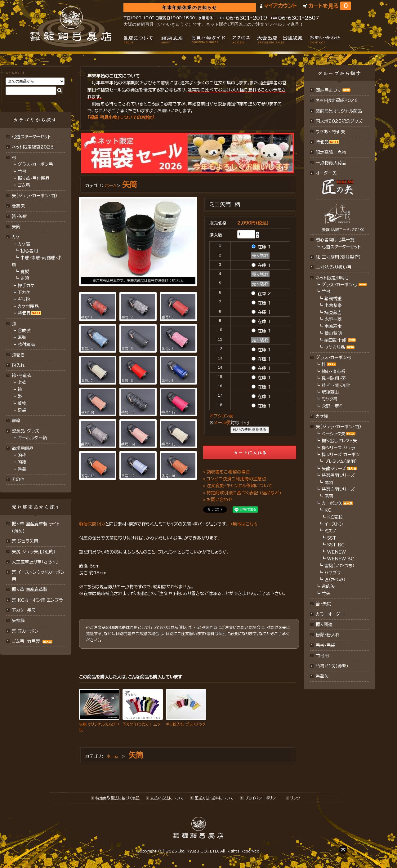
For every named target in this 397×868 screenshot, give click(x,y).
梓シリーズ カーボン (341, 455)
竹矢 (326, 594)
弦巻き (18, 355)
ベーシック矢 (333, 434)
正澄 (25, 278)
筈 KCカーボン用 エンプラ (37, 600)
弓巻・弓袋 (326, 645)
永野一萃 (333, 319)
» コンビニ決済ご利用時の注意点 (235, 479)
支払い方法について (167, 798)
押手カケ (26, 286)
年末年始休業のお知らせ (190, 8)
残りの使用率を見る (250, 430)
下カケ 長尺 (24, 610)
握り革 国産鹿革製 (30, 590)
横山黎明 (333, 333)
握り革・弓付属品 (34, 178)
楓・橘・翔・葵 (334, 378)
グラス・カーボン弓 (35, 164)
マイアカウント (280, 6)
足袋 (22, 410)
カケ (16, 237)
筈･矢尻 (19, 216)
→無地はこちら (243, 524)
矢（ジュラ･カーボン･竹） (35, 196)
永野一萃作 (332, 406)
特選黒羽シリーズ (338, 475)
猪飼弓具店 (71, 27)
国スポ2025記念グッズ (339, 121)
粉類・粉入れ (328, 635)
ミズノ (330, 531)
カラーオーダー (330, 614)
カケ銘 (24, 244)
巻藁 (22, 469)
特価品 (24, 313)
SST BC (336, 545)
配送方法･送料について (214, 798)
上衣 (22, 382)
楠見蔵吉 (333, 313)
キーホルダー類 (32, 438)
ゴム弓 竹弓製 (33, 641)
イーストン (334, 524)
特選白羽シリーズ (338, 489)
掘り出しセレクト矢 (339, 441)
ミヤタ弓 (330, 399)
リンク (295, 798)
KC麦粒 (335, 517)
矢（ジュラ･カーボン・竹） (339, 427)
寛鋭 (25, 272)
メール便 (222, 423)
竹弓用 (322, 656)
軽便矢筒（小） (92, 524)
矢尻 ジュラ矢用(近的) (34, 552)
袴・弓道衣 (22, 376)
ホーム (111, 186)
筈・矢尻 (323, 604)
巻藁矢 (18, 206)
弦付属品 (26, 345)
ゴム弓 (24, 185)
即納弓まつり (328, 90)
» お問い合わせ (218, 500)
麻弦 (22, 337)
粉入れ (18, 365)
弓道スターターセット (31, 137)
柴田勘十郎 (335, 340)
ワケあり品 (335, 347)
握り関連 (324, 625)
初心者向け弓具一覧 (335, 240)
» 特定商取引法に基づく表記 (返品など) (242, 493)
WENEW (337, 552)
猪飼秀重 (333, 299)
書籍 (16, 421)
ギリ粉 (24, 299)
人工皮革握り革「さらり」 (35, 562)
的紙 (22, 462)
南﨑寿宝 (333, 326)
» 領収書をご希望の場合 (227, 472)
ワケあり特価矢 (330, 132)
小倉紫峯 (333, 305)
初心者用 (29, 251)
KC (328, 510)
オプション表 (221, 416)
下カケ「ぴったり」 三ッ (141, 724)
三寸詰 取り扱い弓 (334, 267)
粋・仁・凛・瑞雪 (336, 385)
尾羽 (329, 483)
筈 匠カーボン (25, 631)
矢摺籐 (18, 621)
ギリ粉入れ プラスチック (186, 724)
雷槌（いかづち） (339, 566)
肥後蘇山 (330, 392)
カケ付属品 (28, 306)
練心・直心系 (334, 372)
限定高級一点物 (331, 152)
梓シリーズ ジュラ (338, 448)
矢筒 (16, 227)
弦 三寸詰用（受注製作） (338, 257)
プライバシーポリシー (262, 798)
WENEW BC (341, 559)
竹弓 (22, 171)
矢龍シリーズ (334, 469)
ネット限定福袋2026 (33, 147)
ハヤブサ (333, 573)
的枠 (22, 455)
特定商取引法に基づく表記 (118, 798)
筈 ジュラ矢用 (25, 541)
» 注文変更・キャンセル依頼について (238, 486)
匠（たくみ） (335, 580)
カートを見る (330, 6)
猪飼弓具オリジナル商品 (339, 111)
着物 (22, 403)
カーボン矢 (332, 503)
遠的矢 (328, 586)
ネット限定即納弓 (332, 278)
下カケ (24, 292)
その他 (18, 479)
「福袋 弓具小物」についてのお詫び (121, 118)
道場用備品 (23, 448)
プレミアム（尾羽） (341, 461)
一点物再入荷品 (331, 163)
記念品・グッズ (26, 431)
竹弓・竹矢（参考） (332, 666)
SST (332, 538)
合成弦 (24, 331)
